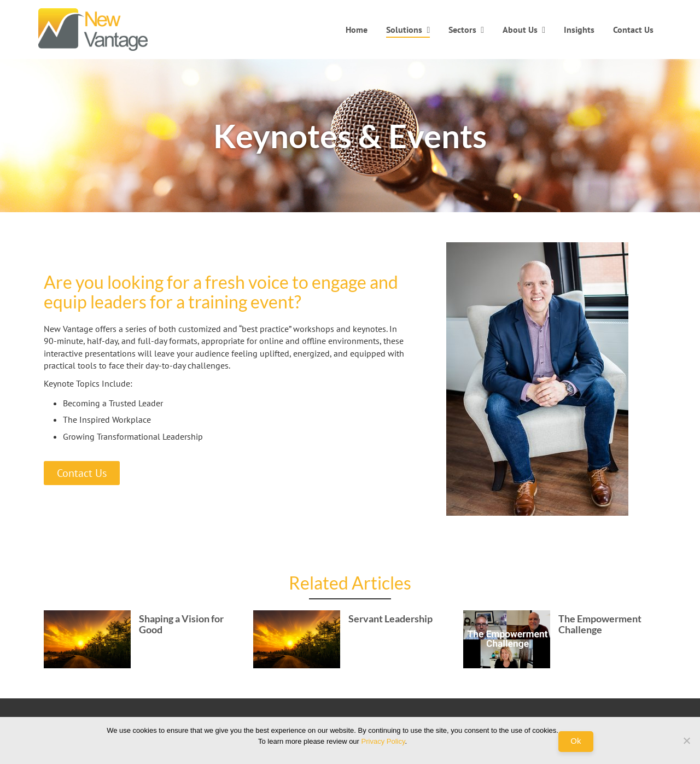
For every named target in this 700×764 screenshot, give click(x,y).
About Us (520, 30)
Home (357, 30)
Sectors (462, 30)
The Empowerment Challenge (600, 624)
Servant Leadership (390, 619)
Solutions (404, 30)
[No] (686, 740)
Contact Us (633, 30)
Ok (576, 741)
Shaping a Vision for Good (181, 624)
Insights (579, 30)
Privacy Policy (383, 741)
